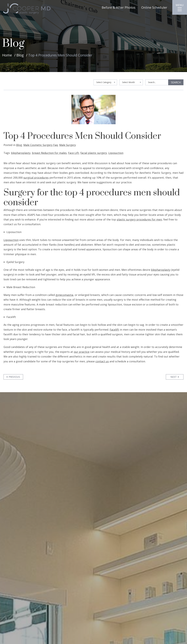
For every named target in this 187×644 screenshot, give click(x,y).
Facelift (114, 330)
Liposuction (116, 153)
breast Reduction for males (49, 153)
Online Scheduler (154, 7)
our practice (82, 352)
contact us (102, 361)
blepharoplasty (21, 153)
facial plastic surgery (94, 153)
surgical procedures (36, 178)
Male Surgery (68, 145)
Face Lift (74, 153)
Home (7, 55)
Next (175, 377)
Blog (20, 55)
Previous (13, 377)
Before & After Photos (119, 7)
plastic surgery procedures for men (139, 219)
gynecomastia (64, 295)
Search (176, 82)
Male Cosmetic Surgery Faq (41, 145)
